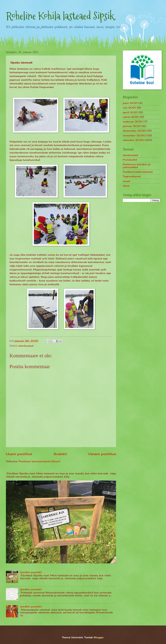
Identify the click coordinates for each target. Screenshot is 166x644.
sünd (126, 186)
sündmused (26, 346)
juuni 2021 (130, 103)
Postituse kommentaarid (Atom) (39, 461)
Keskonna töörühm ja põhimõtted (137, 166)
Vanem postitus (102, 454)
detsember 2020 (135, 131)
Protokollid (130, 160)
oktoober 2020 (134, 140)
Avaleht (60, 454)
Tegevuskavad (132, 176)
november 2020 (134, 135)
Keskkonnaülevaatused (138, 172)
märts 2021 (131, 117)
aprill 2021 (130, 112)
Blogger (99, 637)
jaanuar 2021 (132, 126)
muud (126, 181)
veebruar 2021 (133, 121)
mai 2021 (129, 108)
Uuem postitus (19, 454)
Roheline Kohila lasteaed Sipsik (60, 16)
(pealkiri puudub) (31, 572)
